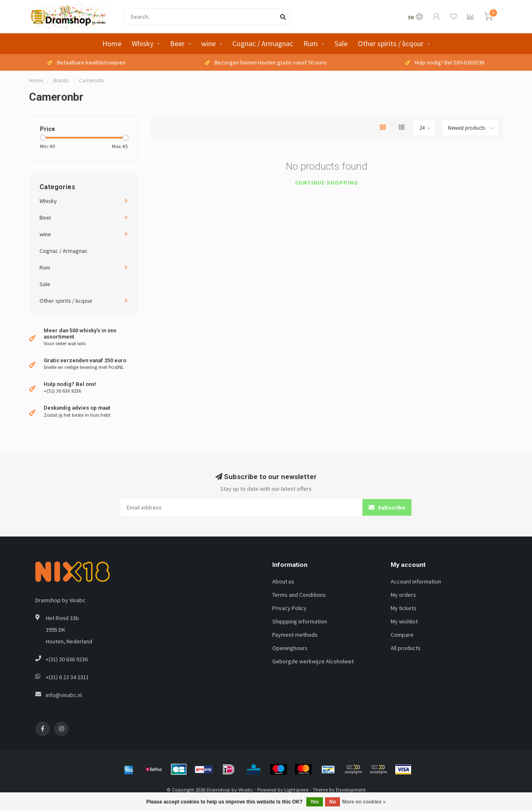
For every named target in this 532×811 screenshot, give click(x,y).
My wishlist (404, 621)
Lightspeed (296, 790)
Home (112, 43)
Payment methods (295, 635)
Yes (315, 802)
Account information (416, 581)
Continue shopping (327, 183)
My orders (403, 595)
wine (208, 43)
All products (406, 648)
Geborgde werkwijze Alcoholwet (313, 661)
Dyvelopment (351, 790)
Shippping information (300, 621)
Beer (177, 43)
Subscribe (387, 507)
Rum (311, 43)
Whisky (143, 43)
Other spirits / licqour (391, 43)
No (332, 802)
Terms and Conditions (299, 595)
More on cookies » (364, 802)
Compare (402, 635)
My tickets (404, 608)
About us (283, 581)
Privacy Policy (289, 608)
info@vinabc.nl (64, 695)
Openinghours (290, 648)
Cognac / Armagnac (263, 43)
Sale (341, 43)
